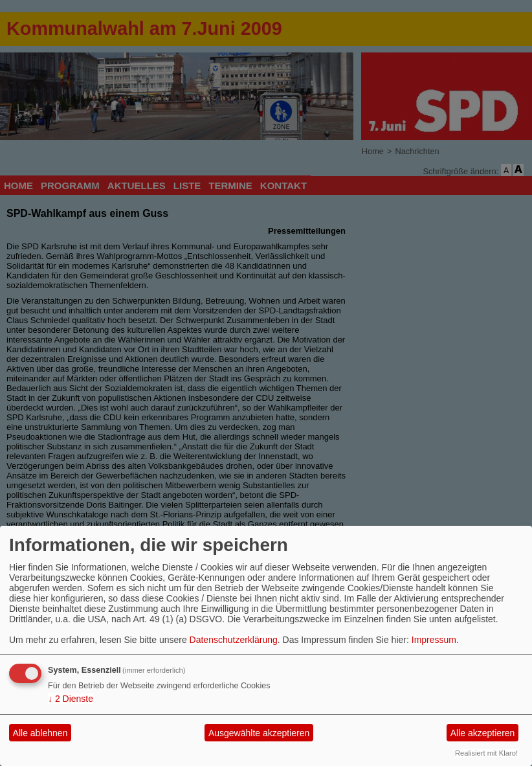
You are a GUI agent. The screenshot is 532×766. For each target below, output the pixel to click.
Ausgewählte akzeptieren (259, 733)
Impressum (434, 640)
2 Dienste (71, 699)
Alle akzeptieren (483, 733)
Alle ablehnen (40, 733)
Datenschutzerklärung (234, 640)
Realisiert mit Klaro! (486, 753)
